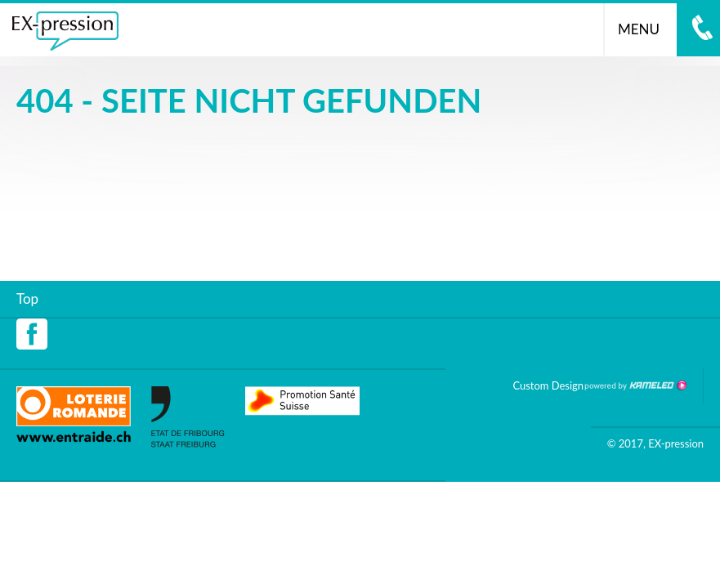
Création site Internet (635, 385)
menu (645, 29)
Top (27, 298)
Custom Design (548, 385)
